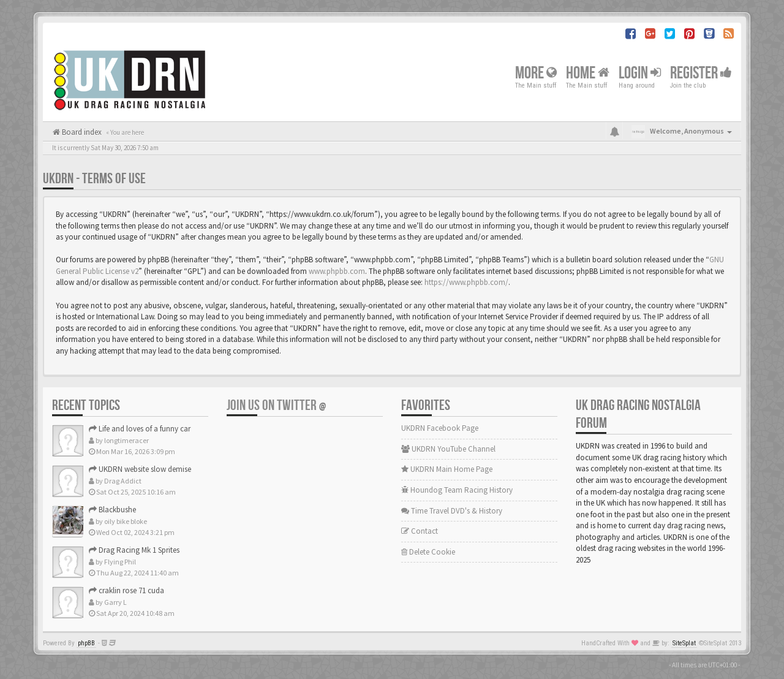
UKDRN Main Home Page (447, 469)
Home (588, 73)
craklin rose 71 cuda (126, 590)
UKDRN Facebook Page (440, 428)
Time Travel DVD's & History (452, 511)
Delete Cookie (428, 552)
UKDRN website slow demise (140, 469)
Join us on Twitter (276, 405)
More (536, 73)
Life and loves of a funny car (140, 429)
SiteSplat (684, 643)
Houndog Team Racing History (457, 490)
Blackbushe (112, 510)
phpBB (86, 643)
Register (701, 73)
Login (640, 73)
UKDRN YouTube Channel (448, 449)
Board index (81, 132)
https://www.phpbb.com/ (466, 282)
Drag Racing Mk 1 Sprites (134, 550)
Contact (420, 531)
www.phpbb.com (337, 271)
